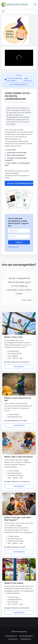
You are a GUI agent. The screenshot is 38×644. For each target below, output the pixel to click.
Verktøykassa (13, 639)
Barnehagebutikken (26, 636)
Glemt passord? (14, 247)
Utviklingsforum (26, 639)
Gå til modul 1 (19, 367)
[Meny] (35, 5)
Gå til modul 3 (19, 486)
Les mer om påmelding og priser (20, 183)
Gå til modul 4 (19, 552)
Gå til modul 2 (19, 425)
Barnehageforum (11, 636)
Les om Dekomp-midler (19, 84)
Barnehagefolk (22, 632)
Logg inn (19, 242)
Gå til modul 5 (19, 613)
